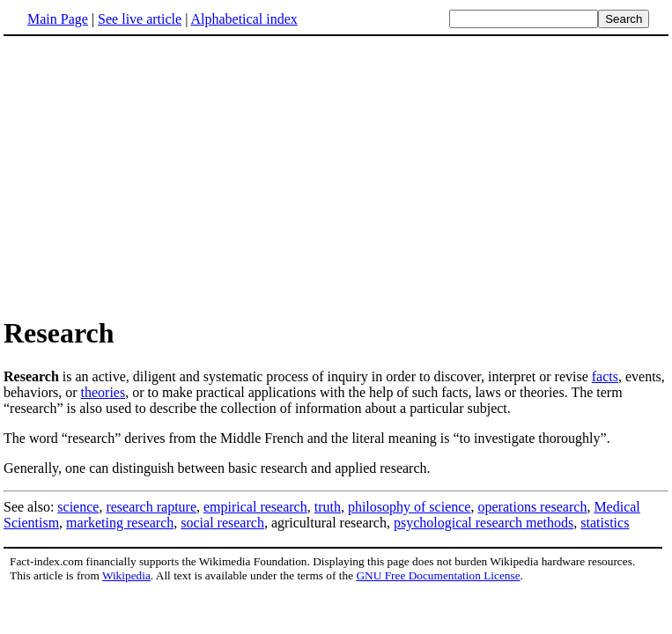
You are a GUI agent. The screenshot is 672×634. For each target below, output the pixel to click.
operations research (532, 507)
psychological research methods (484, 523)
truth (328, 507)
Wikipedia (126, 575)
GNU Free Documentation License (438, 575)
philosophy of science (410, 507)
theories (103, 392)
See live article (140, 19)
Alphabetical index (244, 19)
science (78, 507)
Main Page (58, 19)
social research (222, 523)
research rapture (151, 507)
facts (605, 376)
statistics (605, 523)
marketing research (120, 523)
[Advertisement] (151, 175)
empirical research (255, 507)
